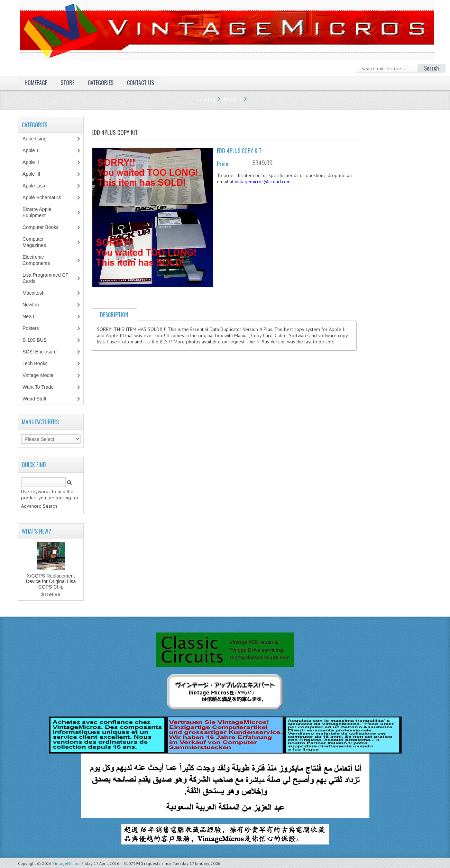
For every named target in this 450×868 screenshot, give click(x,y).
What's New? (36, 531)
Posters (34, 328)
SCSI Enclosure (43, 352)
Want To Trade (38, 387)
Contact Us (140, 83)
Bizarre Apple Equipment (38, 212)
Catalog (206, 99)
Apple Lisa (39, 186)
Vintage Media (42, 375)
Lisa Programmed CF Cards (45, 278)
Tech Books (40, 363)
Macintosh (37, 293)
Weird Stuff (38, 399)
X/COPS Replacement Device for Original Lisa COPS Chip (51, 581)
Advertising (38, 139)
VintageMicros (66, 863)
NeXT (29, 316)
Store (67, 83)
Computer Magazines (39, 242)
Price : (224, 164)
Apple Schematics (45, 197)
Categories (101, 83)
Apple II (232, 99)
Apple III (35, 174)
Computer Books (45, 227)
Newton (31, 305)
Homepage (36, 83)
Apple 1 (34, 150)
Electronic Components (40, 260)
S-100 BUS (38, 340)
